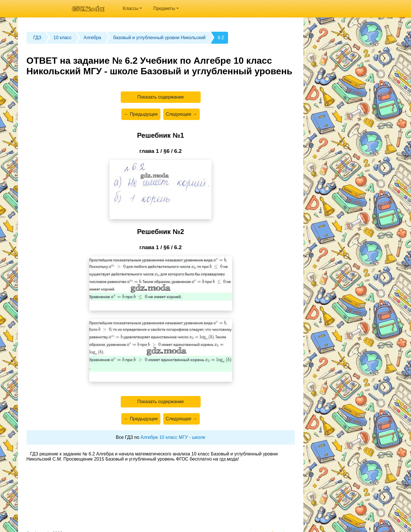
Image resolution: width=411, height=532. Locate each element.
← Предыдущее (141, 114)
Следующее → (182, 114)
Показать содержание (161, 97)
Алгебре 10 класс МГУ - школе (173, 437)
